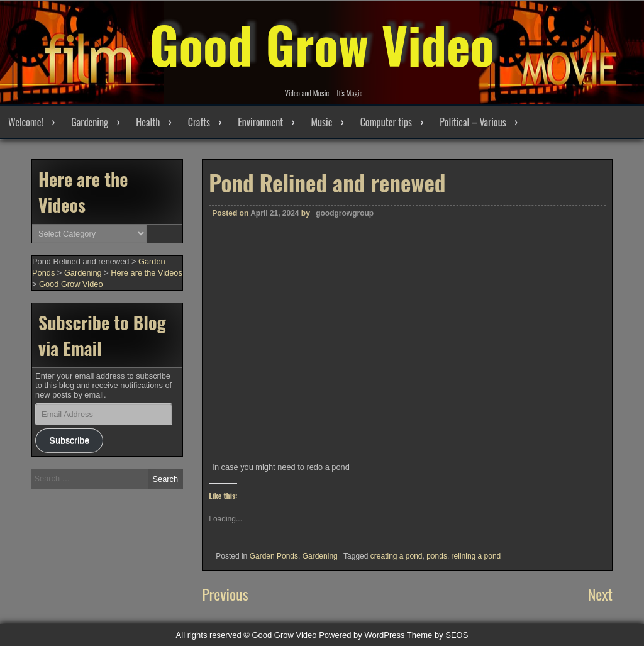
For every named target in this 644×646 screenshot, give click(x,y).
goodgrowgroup (345, 213)
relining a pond (476, 556)
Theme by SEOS (438, 635)
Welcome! (26, 122)
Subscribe (69, 440)
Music (321, 122)
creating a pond (397, 556)
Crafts (199, 122)
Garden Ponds (274, 556)
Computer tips (386, 122)
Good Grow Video (322, 44)
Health (148, 122)
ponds (437, 556)
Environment (260, 122)
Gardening (90, 122)
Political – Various (473, 122)
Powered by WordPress (362, 635)
